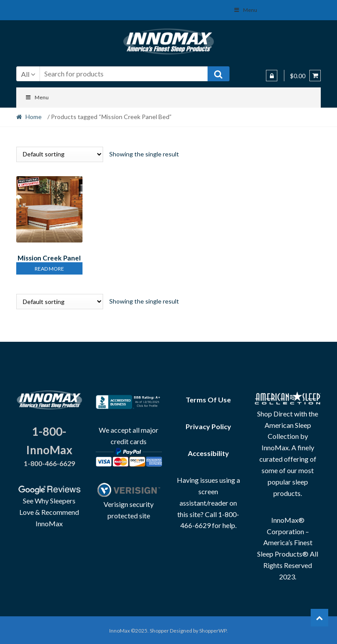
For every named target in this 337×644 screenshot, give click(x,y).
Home (34, 117)
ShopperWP (213, 629)
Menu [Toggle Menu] (37, 97)
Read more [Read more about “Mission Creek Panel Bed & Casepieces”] (49, 267)
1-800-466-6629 (49, 462)
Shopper (159, 629)
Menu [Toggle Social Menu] (245, 10)
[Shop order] (60, 154)
